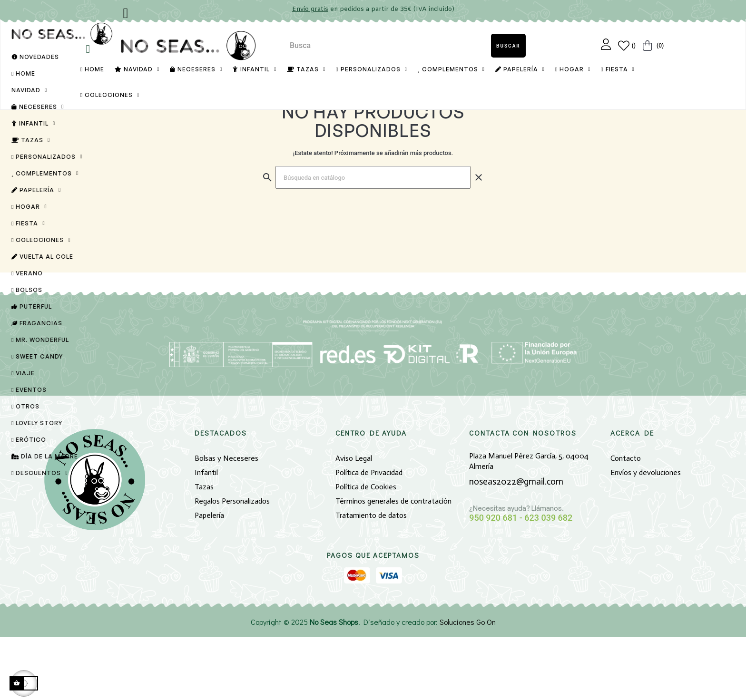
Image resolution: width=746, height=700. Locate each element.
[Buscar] (373, 241)
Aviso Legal (354, 521)
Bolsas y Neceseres (226, 521)
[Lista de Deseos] (627, 46)
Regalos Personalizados (232, 564)
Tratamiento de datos (371, 578)
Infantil (206, 536)
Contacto (626, 521)
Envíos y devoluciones (646, 536)
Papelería (209, 578)
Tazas (204, 550)
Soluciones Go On (468, 685)
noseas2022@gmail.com (516, 545)
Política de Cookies (366, 550)
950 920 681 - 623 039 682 (521, 581)
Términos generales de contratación (393, 564)
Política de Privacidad (369, 536)
